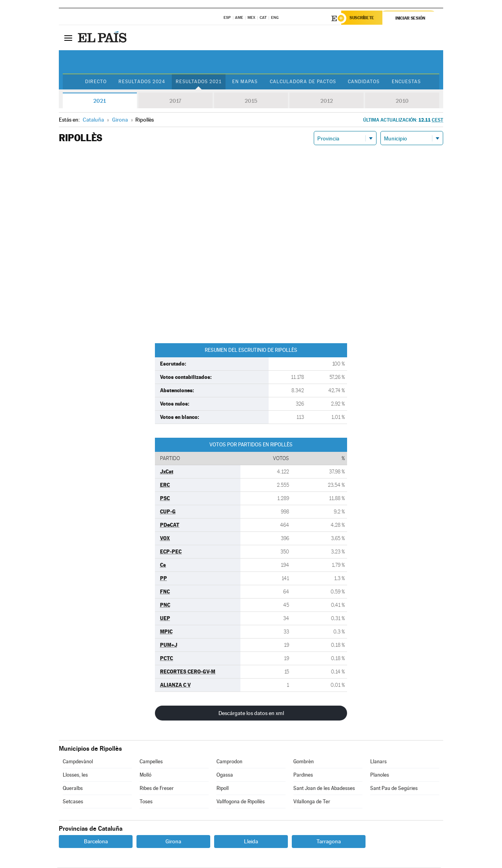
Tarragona (329, 842)
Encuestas (410, 82)
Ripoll (223, 789)
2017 (175, 101)
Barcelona (96, 842)
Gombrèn (304, 762)
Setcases (73, 802)
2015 (251, 101)
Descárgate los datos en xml (251, 713)
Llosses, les (75, 775)
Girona (173, 842)
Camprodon (229, 762)
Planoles (380, 775)
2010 (402, 101)
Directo (92, 82)
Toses (146, 802)
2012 (327, 101)
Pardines (303, 775)
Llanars (378, 762)
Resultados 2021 (197, 82)
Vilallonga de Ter (312, 802)
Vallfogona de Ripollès (241, 802)
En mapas (244, 82)
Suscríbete (363, 18)
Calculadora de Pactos (304, 82)
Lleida (251, 842)
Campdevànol (78, 762)
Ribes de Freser (157, 789)
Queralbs (73, 789)
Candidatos (366, 82)
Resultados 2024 (140, 82)
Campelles (151, 762)
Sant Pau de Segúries (394, 789)
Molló (146, 775)
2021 (100, 101)
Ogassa (225, 775)
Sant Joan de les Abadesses (324, 789)
